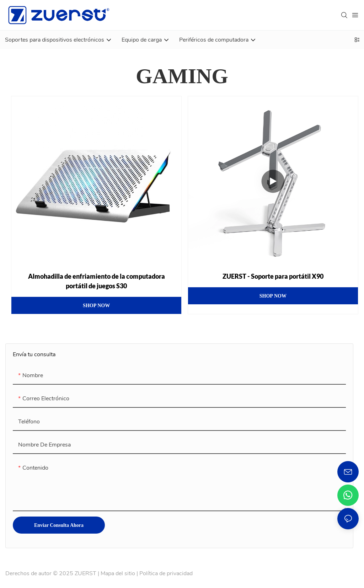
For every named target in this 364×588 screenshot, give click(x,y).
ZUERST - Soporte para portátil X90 (273, 276)
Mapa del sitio (118, 573)
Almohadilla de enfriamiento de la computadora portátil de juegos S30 (97, 281)
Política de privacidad (166, 573)
